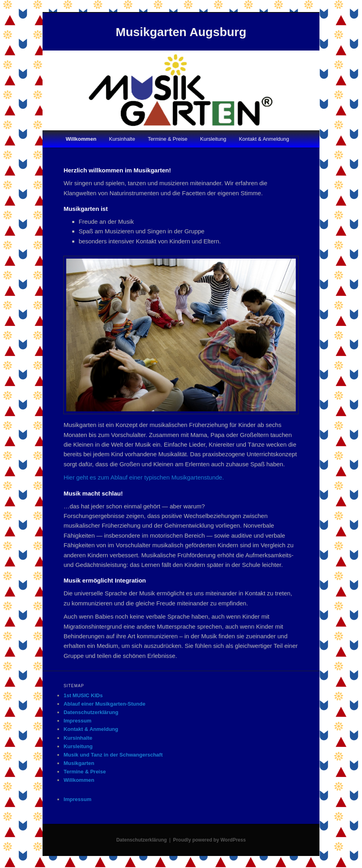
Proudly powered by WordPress (209, 840)
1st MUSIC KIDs (83, 695)
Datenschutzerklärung (91, 712)
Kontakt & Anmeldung (264, 139)
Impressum (77, 721)
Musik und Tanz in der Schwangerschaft (113, 755)
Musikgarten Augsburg (181, 32)
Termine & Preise (168, 139)
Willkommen (81, 139)
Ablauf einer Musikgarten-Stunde (104, 704)
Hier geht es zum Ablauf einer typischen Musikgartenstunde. (143, 477)
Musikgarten (79, 763)
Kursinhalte (122, 139)
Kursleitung (213, 139)
